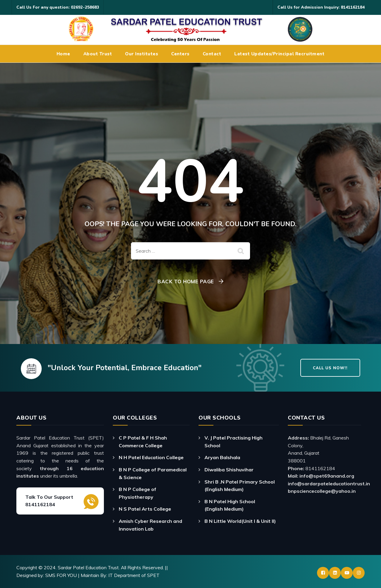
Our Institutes (142, 54)
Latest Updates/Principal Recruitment (279, 54)
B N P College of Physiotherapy (138, 493)
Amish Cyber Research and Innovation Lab (150, 525)
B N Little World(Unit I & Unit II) (240, 521)
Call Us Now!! (330, 368)
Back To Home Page (186, 281)
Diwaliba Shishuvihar (229, 470)
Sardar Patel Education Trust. (89, 567)
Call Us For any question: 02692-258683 (58, 7)
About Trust (98, 54)
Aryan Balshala (222, 457)
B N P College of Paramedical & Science (153, 473)
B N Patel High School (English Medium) (230, 505)
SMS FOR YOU (61, 575)
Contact (212, 54)
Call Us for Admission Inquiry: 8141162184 (321, 7)
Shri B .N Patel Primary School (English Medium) (240, 486)
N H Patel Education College (151, 457)
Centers (180, 54)
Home (63, 54)
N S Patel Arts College (145, 509)
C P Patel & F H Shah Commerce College (143, 442)
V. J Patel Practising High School (234, 442)
